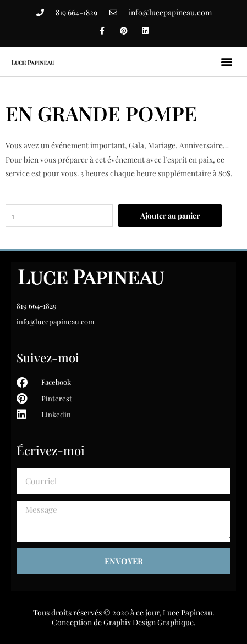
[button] (227, 62)
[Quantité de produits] (59, 215)
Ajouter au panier (170, 215)
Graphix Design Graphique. (150, 622)
